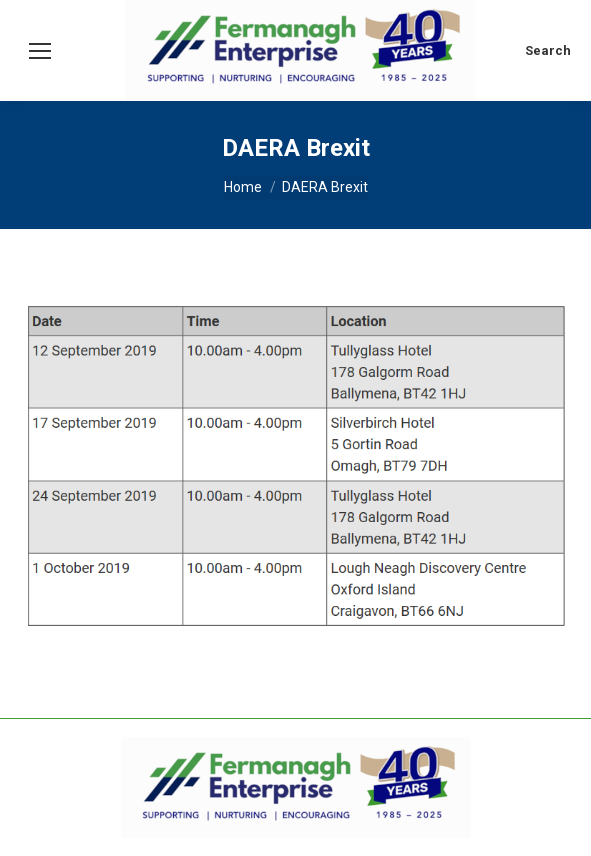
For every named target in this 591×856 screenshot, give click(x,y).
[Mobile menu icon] (40, 51)
